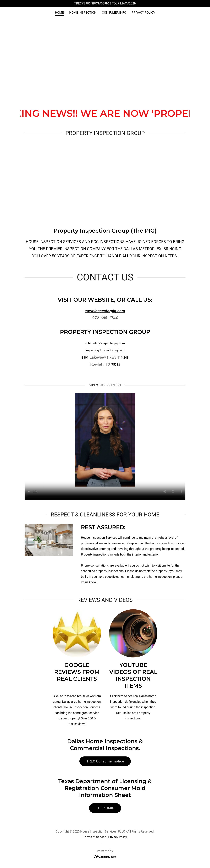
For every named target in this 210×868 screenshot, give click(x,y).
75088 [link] (116, 365)
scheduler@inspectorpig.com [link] (105, 343)
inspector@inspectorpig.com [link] (105, 350)
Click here (60, 696)
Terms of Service (95, 837)
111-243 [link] (123, 357)
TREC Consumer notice (105, 761)
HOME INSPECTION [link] (83, 12)
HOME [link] (59, 12)
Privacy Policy (118, 837)
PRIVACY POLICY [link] (143, 12)
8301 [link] (85, 357)
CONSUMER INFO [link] (114, 12)
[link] (105, 856)
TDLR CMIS (105, 808)
